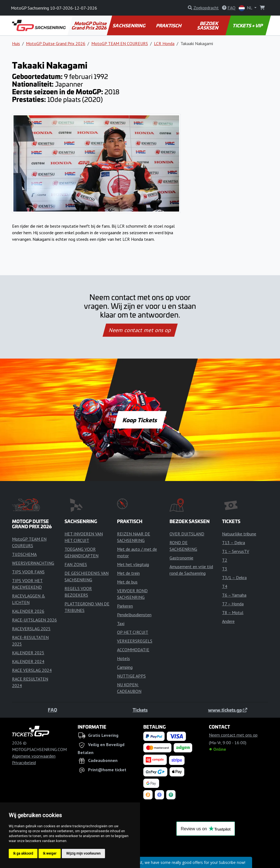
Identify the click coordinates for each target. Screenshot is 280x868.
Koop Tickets (140, 420)
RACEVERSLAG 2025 (31, 629)
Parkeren (125, 606)
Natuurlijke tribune (239, 534)
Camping (125, 667)
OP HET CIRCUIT (133, 632)
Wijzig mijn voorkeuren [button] (83, 854)
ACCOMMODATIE (133, 650)
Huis (16, 43)
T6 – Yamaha (234, 595)
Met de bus (127, 582)
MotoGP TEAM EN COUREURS (120, 43)
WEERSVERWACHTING (33, 563)
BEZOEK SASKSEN (208, 25)
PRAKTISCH (169, 25)
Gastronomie (181, 558)
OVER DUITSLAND (187, 534)
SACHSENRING (129, 25)
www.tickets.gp (228, 710)
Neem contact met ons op (140, 330)
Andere (228, 621)
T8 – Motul (233, 612)
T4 (225, 586)
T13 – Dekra (234, 542)
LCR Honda (164, 43)
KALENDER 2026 (28, 611)
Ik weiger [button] (50, 854)
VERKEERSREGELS (135, 641)
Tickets (140, 710)
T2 (225, 560)
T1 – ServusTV (236, 551)
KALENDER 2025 (28, 653)
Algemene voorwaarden (34, 756)
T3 (225, 569)
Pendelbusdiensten (134, 615)
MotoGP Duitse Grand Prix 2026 (89, 25)
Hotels (123, 658)
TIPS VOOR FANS (28, 572)
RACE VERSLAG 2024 (32, 670)
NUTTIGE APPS (131, 676)
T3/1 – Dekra (234, 577)
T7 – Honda (233, 604)
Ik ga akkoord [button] (23, 854)
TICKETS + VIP (248, 25)
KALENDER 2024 (28, 661)
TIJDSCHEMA (24, 554)
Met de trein (128, 573)
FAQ (52, 710)
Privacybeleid (24, 763)
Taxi (121, 623)
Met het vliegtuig (133, 564)
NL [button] (246, 8)
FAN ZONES (76, 564)
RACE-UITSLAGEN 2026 (34, 620)
